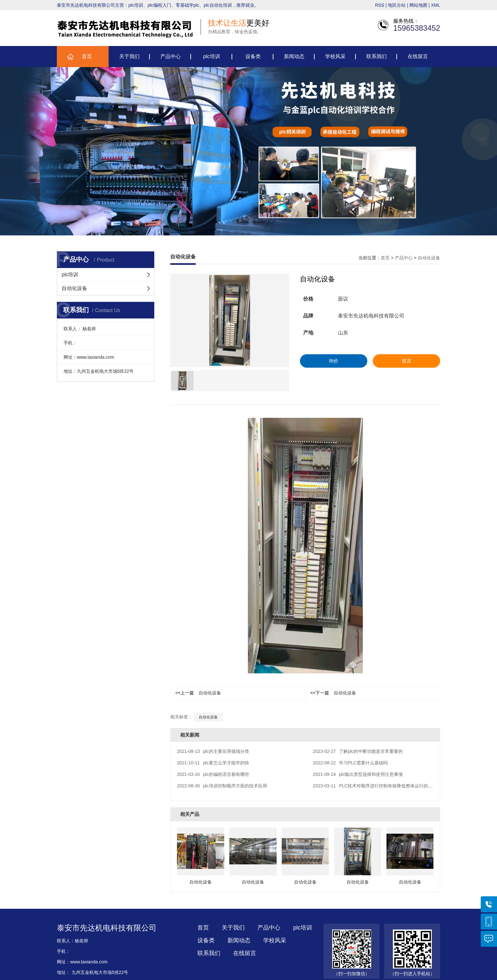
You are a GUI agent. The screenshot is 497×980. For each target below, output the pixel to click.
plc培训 (211, 57)
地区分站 (397, 6)
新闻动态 (294, 57)
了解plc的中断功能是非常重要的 (358, 751)
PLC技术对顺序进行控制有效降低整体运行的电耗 (375, 786)
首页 (87, 57)
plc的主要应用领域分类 (213, 751)
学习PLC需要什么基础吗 (351, 763)
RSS (380, 6)
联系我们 (377, 57)
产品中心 (171, 57)
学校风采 (335, 57)
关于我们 (129, 57)
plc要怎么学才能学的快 (213, 763)
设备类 (253, 57)
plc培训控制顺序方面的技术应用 (222, 786)
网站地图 (418, 6)
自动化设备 (74, 288)
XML (436, 6)
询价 (333, 361)
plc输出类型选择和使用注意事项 (358, 774)
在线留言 (418, 57)
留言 (407, 361)
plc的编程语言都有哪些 (213, 774)
